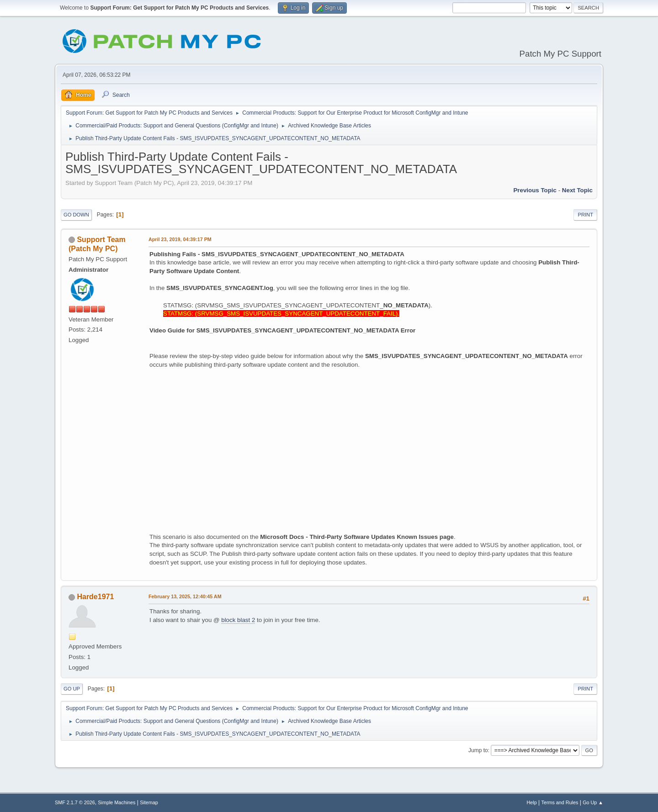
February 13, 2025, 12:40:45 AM (185, 596)
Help (532, 802)
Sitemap (149, 802)
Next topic (577, 190)
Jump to (478, 750)
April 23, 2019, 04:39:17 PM (180, 239)
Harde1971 (95, 597)
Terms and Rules (560, 802)
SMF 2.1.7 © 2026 (75, 802)
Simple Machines (117, 802)
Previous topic (535, 190)
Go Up (72, 689)
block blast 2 (238, 620)
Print (585, 215)
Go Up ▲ (593, 802)
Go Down (76, 215)
